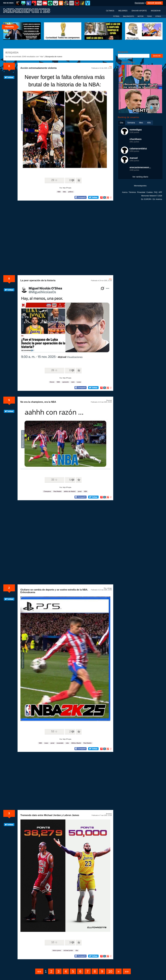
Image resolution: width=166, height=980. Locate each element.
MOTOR (141, 16)
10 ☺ (54, 942)
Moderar (156, 11)
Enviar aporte (139, 11)
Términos (132, 192)
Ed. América (157, 199)
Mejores (123, 11)
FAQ (156, 192)
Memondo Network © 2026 (152, 196)
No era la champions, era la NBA (38, 402)
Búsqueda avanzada (125, 59)
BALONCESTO (129, 16)
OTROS (158, 16)
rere (110, 67)
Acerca (125, 192)
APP (160, 192)
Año (149, 123)
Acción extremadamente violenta (39, 68)
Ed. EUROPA (146, 199)
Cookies (150, 192)
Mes (141, 123)
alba (110, 279)
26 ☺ (54, 370)
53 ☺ (54, 731)
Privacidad (141, 192)
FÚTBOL (116, 16)
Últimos (110, 11)
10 (110, 971)
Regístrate (139, 3)
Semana (131, 123)
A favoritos (79, 180)
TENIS (149, 16)
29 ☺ (54, 180)
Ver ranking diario (140, 177)
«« (39, 971)
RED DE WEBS (8, 3)
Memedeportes (140, 186)
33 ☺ (54, 480)
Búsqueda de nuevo (54, 57)
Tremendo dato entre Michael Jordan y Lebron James (50, 815)
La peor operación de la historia (38, 280)
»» (127, 971)
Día (122, 123)
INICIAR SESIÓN (154, 3)
